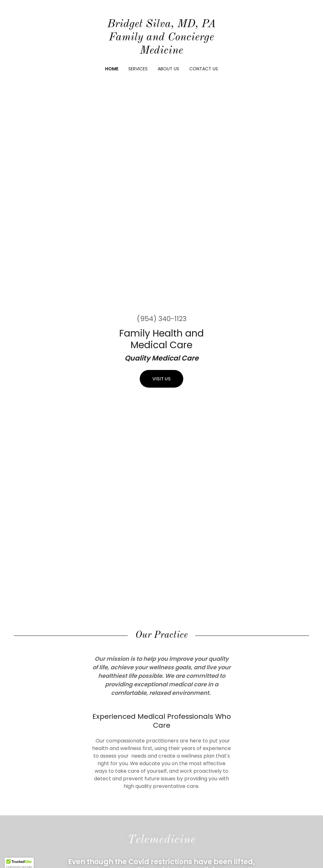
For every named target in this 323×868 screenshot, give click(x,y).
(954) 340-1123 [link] (162, 319)
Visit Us (161, 379)
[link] (161, 52)
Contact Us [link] (204, 69)
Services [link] (138, 69)
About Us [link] (168, 69)
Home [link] (112, 69)
